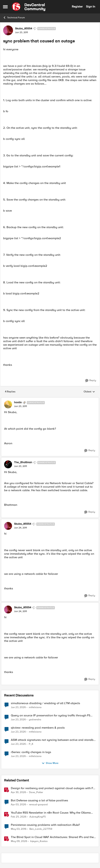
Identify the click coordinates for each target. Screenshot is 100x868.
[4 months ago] (18, 805)
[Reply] (91, 381)
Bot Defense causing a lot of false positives (39, 800)
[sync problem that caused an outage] (20, 406)
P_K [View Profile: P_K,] (31, 744)
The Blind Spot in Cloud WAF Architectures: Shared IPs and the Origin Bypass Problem (52, 837)
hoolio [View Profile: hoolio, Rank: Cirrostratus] (18, 402)
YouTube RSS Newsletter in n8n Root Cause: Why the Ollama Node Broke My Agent (51, 813)
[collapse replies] (50, 399)
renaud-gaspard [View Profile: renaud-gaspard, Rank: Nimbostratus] (38, 804)
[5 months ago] (19, 817)
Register (77, 7)
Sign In (91, 7)
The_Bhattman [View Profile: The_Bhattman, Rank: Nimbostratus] (23, 462)
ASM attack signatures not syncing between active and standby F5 (53, 740)
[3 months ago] (18, 792)
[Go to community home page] (29, 7)
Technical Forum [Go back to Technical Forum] (14, 18)
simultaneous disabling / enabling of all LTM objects (45, 703)
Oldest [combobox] (89, 392)
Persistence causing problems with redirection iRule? (45, 825)
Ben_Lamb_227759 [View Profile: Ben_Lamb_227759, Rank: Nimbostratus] (41, 829)
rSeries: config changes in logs (31, 752)
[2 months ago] (19, 841)
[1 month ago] (18, 707)
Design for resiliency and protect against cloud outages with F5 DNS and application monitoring (53, 788)
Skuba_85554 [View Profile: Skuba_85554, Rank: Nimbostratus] (24, 29)
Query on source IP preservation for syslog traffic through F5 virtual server (51, 715)
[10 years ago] (19, 829)
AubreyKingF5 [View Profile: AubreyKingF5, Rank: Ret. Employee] (38, 817)
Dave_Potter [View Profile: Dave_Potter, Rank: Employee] (36, 792)
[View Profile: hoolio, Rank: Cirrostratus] (8, 404)
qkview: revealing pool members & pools (38, 728)
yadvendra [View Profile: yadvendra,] (35, 719)
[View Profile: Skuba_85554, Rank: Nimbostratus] (8, 30)
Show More (50, 763)
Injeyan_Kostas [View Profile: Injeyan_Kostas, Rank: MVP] (39, 841)
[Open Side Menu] (5, 7)
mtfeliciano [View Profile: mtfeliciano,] (35, 707)
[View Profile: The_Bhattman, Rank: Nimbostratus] (8, 464)
